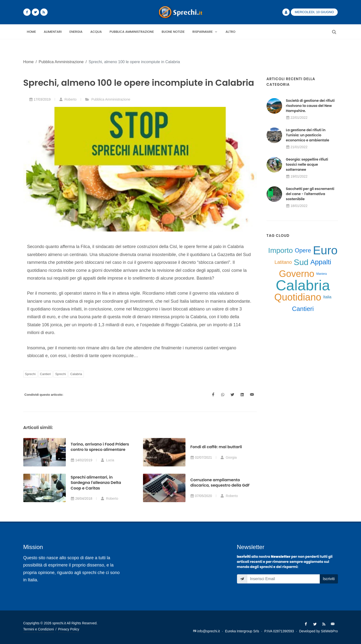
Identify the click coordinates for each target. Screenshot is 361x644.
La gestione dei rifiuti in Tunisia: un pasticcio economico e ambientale (308, 135)
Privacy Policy (69, 629)
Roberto (68, 99)
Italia (327, 297)
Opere (303, 250)
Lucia (107, 460)
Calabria (76, 374)
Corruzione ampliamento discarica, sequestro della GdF (220, 483)
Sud (301, 262)
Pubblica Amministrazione (61, 62)
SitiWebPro (329, 631)
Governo (297, 274)
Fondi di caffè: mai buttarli (216, 447)
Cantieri (46, 374)
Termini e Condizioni (39, 629)
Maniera (322, 274)
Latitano (283, 262)
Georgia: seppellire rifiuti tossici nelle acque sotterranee (307, 164)
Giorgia (229, 457)
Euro (325, 250)
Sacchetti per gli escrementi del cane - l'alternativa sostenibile (310, 194)
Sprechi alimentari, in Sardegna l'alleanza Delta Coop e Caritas (96, 483)
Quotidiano (298, 297)
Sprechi (30, 374)
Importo (281, 250)
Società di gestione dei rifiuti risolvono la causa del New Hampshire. (310, 106)
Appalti (321, 262)
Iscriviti (329, 579)
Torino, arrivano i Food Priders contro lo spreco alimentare (100, 447)
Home (29, 62)
